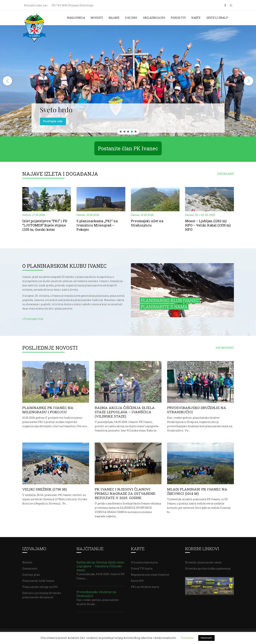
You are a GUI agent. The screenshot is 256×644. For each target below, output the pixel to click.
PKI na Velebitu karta (145, 587)
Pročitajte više (33, 319)
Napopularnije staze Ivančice (150, 575)
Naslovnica (76, 18)
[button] (7, 81)
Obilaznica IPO (154, 18)
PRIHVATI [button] (206, 638)
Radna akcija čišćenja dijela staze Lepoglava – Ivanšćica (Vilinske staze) (100, 566)
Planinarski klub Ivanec (38, 581)
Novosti (97, 18)
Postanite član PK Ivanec (128, 148)
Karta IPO (137, 581)
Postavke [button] (187, 638)
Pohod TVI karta (142, 568)
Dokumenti (30, 568)
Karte (196, 18)
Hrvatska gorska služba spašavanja (208, 568)
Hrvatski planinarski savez (203, 562)
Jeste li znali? (217, 18)
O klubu (131, 18)
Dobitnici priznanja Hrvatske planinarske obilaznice (42, 595)
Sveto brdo (56, 110)
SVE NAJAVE (226, 174)
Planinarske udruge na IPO (40, 587)
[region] (128, 81)
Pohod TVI (178, 18)
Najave (114, 18)
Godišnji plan (31, 575)
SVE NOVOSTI (225, 348)
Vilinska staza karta (144, 562)
